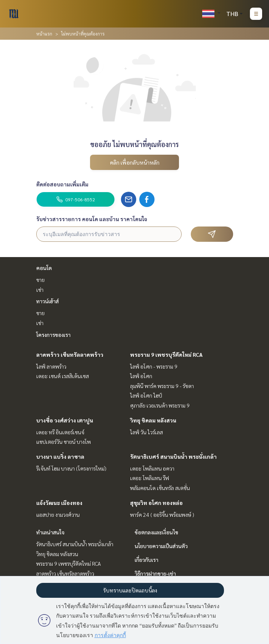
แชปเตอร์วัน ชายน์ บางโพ (64, 442)
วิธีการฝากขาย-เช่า (155, 573)
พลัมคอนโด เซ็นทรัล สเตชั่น (160, 488)
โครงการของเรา (53, 335)
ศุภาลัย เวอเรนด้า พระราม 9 (160, 405)
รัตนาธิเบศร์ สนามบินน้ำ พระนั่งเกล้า (173, 456)
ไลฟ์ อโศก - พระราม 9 (154, 366)
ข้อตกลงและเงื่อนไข (156, 532)
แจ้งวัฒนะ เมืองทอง (59, 503)
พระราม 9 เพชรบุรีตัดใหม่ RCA (166, 354)
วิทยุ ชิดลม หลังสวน (153, 420)
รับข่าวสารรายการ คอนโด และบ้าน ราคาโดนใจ (92, 219)
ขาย (40, 280)
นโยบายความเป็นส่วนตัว (161, 546)
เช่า (40, 290)
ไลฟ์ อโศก (141, 376)
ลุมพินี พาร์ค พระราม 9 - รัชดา (162, 386)
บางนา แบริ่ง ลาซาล (60, 456)
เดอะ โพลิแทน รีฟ (150, 478)
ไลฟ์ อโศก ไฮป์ (146, 395)
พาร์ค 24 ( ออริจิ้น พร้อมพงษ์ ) (162, 515)
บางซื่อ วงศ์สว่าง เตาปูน (65, 420)
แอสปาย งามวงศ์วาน (58, 515)
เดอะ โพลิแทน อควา (152, 468)
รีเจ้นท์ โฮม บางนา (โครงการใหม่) (71, 468)
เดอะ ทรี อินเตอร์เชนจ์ (60, 432)
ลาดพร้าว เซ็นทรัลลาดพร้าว (70, 354)
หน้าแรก (44, 34)
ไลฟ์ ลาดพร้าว (51, 366)
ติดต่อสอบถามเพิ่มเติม (62, 184)
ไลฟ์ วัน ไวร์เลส (147, 432)
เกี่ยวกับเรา (147, 560)
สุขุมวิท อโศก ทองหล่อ (156, 503)
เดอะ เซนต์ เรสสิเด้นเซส (63, 376)
